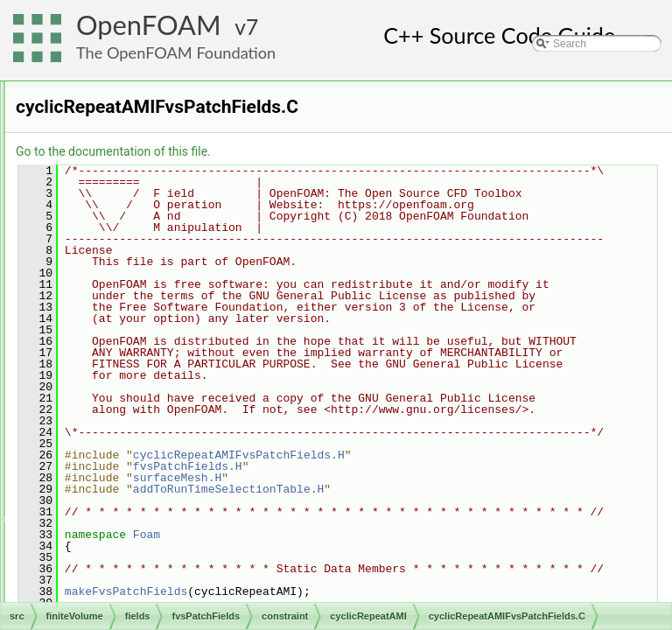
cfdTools (105, 139)
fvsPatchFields (134, 197)
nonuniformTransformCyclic (192, 447)
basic (126, 216)
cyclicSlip (149, 409)
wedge (143, 543)
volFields (120, 601)
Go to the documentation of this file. (332, 151)
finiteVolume (100, 120)
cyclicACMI (154, 274)
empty (142, 428)
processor (151, 466)
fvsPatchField (145, 563)
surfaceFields (131, 582)
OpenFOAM (149, 25)
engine (87, 81)
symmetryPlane (164, 524)
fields (98, 158)
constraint (136, 235)
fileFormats (98, 101)
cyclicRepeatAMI (167, 312)
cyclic (140, 255)
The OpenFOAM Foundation (176, 52)
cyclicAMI (150, 293)
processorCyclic (165, 486)
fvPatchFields (131, 178)
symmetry (150, 505)
